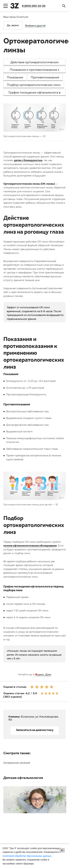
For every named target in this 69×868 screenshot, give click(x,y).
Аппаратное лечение (17, 762)
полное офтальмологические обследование (30, 545)
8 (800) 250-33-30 (34, 6)
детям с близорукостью (28, 160)
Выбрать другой (35, 26)
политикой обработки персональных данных (27, 856)
